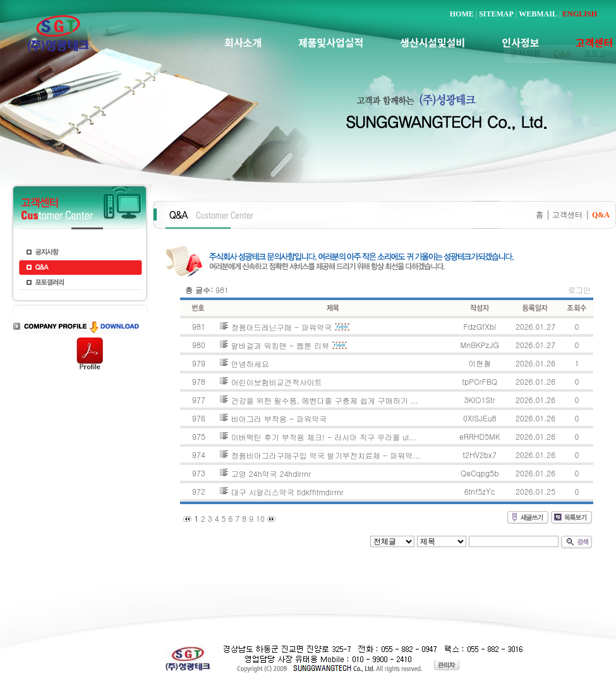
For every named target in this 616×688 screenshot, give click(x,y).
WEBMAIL (538, 14)
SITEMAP (496, 14)
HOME (462, 14)
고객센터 (567, 215)
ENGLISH (580, 14)
